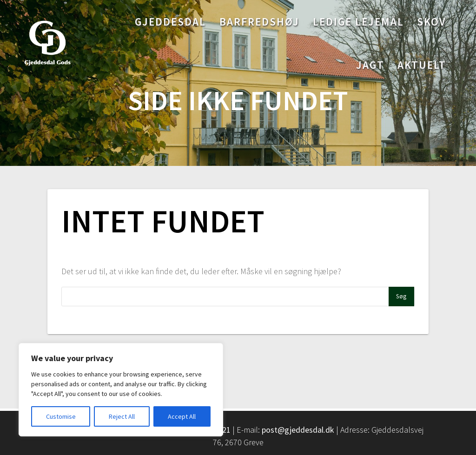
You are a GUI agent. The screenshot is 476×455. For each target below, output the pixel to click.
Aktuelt (422, 65)
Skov (432, 22)
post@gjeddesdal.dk (298, 430)
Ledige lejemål (358, 22)
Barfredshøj (259, 22)
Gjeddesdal (170, 22)
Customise (61, 416)
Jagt (370, 65)
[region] (121, 390)
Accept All (182, 416)
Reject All (122, 416)
